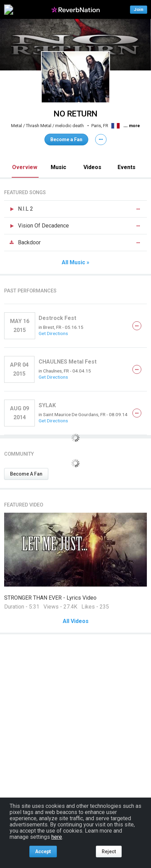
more (134, 126)
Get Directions (53, 333)
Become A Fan (26, 474)
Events (127, 167)
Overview (25, 167)
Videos (92, 167)
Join (139, 9)
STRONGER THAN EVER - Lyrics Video (50, 598)
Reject (109, 852)
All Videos (76, 621)
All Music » (75, 263)
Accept (43, 852)
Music (58, 167)
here (57, 837)
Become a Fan (66, 140)
